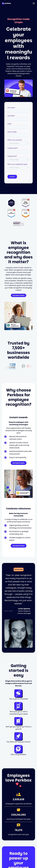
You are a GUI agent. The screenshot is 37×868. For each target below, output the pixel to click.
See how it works (19, 295)
